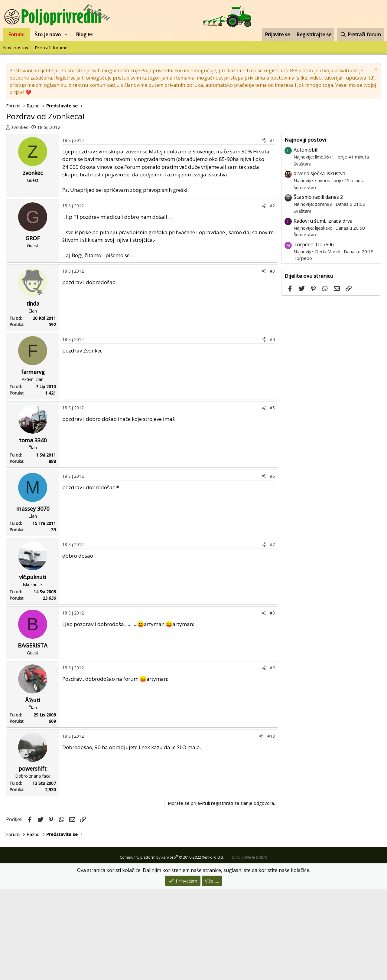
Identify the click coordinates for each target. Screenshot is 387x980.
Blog (85, 34)
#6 (272, 567)
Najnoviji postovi (305, 230)
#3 (272, 362)
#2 (272, 296)
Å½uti (33, 791)
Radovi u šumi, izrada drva (323, 312)
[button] (66, 34)
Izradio (250, 948)
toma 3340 (33, 531)
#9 (272, 758)
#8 (272, 704)
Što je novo (48, 34)
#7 (272, 635)
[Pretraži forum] (360, 34)
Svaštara (302, 254)
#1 (272, 231)
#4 (272, 430)
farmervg (33, 463)
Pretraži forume (51, 48)
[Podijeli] (264, 231)
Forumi (16, 34)
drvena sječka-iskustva (319, 264)
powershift (33, 859)
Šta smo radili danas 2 (318, 288)
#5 (272, 498)
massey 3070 (33, 599)
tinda (33, 394)
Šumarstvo (305, 278)
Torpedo (303, 349)
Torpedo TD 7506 (314, 335)
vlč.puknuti (33, 668)
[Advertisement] (193, 176)
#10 (271, 827)
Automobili (306, 241)
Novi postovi (16, 48)
